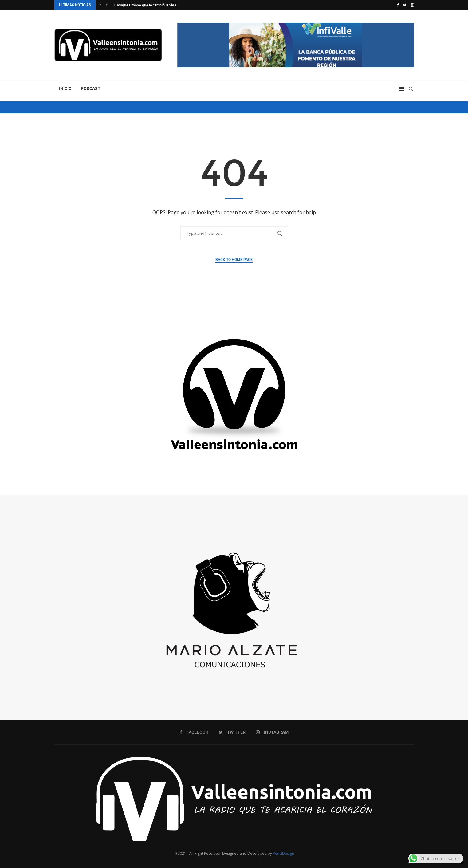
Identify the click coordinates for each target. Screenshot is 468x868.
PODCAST (91, 88)
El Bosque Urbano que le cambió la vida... (145, 5)
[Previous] (100, 5)
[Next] (107, 5)
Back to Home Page (234, 259)
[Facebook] (398, 5)
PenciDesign (283, 853)
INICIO (65, 88)
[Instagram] (412, 5)
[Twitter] (405, 5)
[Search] (411, 88)
